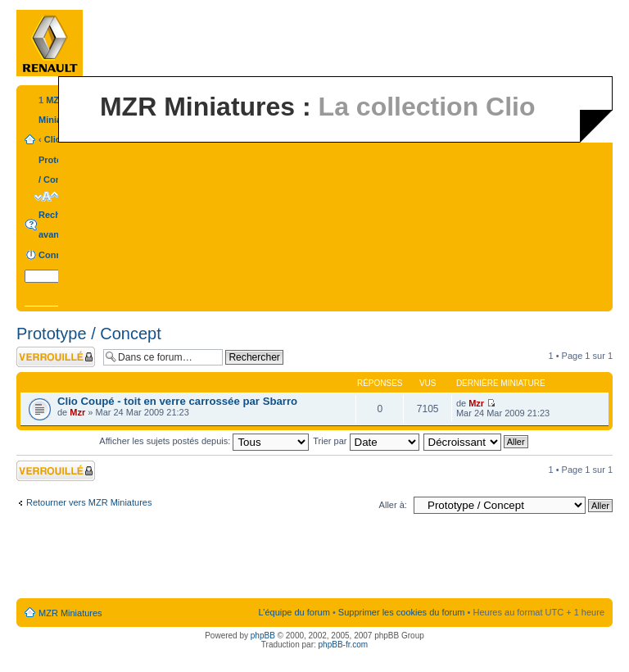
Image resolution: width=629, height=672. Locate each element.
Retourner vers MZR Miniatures (89, 502)
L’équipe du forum (294, 612)
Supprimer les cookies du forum (402, 612)
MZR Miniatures (70, 613)
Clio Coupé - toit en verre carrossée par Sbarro (177, 401)
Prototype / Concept (89, 334)
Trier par (366, 441)
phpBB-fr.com (344, 645)
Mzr (77, 412)
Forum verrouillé (56, 357)
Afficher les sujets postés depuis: (204, 441)
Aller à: (393, 505)
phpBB (263, 636)
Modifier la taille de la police (46, 197)
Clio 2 (57, 139)
